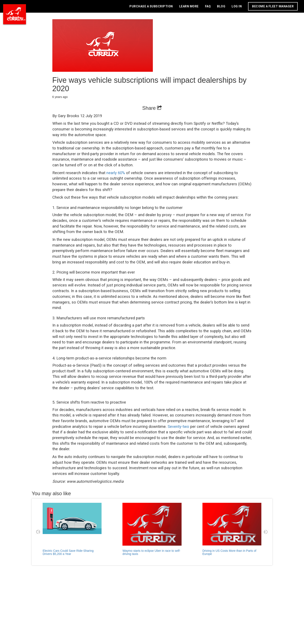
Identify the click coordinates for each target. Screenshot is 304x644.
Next (266, 532)
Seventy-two (178, 427)
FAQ (208, 6)
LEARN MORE (189, 6)
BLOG (221, 6)
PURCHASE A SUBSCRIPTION (151, 6)
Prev (38, 532)
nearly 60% (116, 173)
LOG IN (237, 6)
